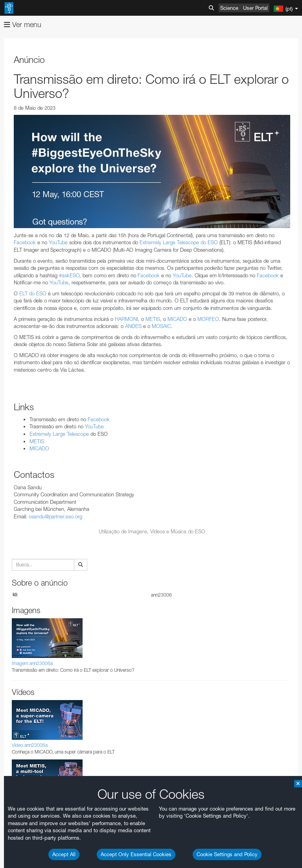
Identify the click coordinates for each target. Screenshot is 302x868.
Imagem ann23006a (32, 663)
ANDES (133, 326)
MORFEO (208, 319)
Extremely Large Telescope (59, 434)
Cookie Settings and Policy (227, 854)
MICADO (177, 319)
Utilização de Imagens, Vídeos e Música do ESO (152, 531)
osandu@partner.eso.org (55, 516)
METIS (153, 319)
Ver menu (23, 25)
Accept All (64, 854)
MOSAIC (161, 326)
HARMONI (126, 319)
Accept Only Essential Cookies (136, 854)
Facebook (25, 242)
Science (229, 8)
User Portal (255, 8)
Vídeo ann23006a (30, 745)
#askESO (69, 275)
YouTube (58, 242)
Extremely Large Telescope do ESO (179, 242)
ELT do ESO (33, 293)
